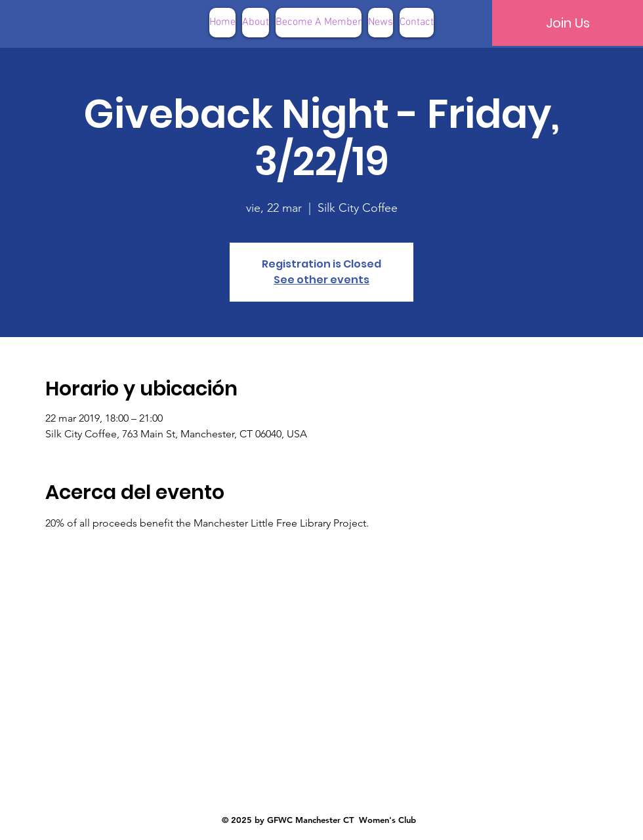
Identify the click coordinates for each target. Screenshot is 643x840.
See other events (321, 280)
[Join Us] (568, 23)
